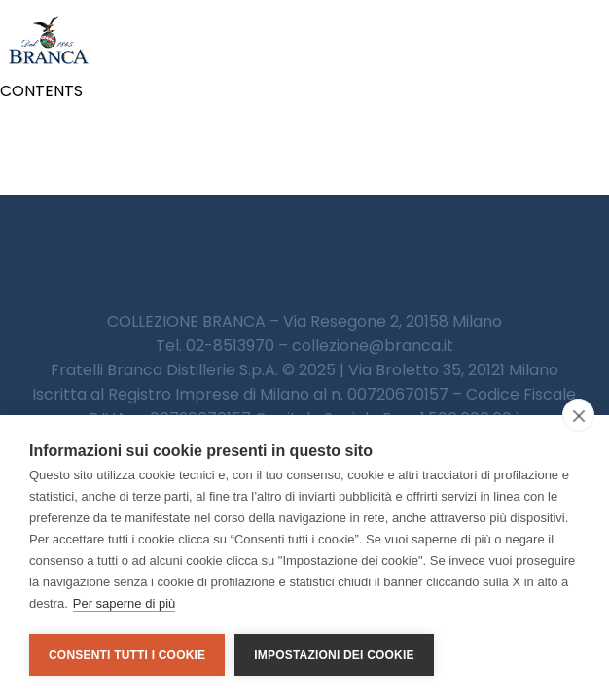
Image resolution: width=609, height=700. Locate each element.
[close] (578, 415)
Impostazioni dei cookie (334, 655)
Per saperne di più (125, 603)
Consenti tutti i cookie (127, 655)
